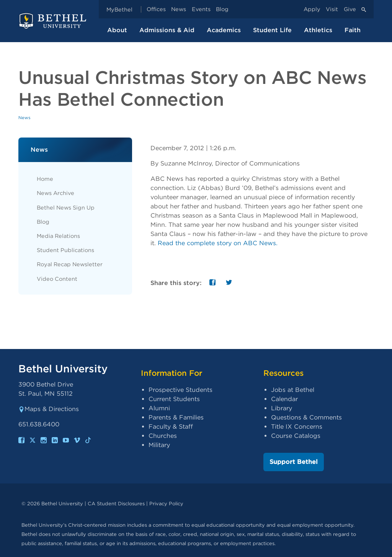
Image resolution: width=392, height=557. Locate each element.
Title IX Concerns (297, 427)
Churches (163, 436)
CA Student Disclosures (116, 504)
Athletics (318, 30)
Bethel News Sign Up (66, 207)
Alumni (159, 408)
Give (350, 9)
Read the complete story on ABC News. (218, 243)
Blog (222, 9)
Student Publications (65, 250)
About (117, 30)
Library (282, 408)
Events (201, 9)
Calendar (284, 399)
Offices (156, 9)
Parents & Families (176, 417)
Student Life (272, 30)
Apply (312, 9)
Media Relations (58, 236)
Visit (332, 9)
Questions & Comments (306, 417)
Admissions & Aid (167, 30)
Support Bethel (294, 462)
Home (45, 179)
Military (159, 445)
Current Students (174, 399)
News (179, 9)
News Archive (56, 193)
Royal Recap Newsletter (70, 264)
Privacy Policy (166, 504)
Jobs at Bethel (293, 390)
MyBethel (119, 9)
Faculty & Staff (171, 427)
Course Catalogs (296, 436)
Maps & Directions (49, 409)
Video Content (57, 279)
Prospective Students (180, 390)
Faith (353, 30)
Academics (224, 30)
